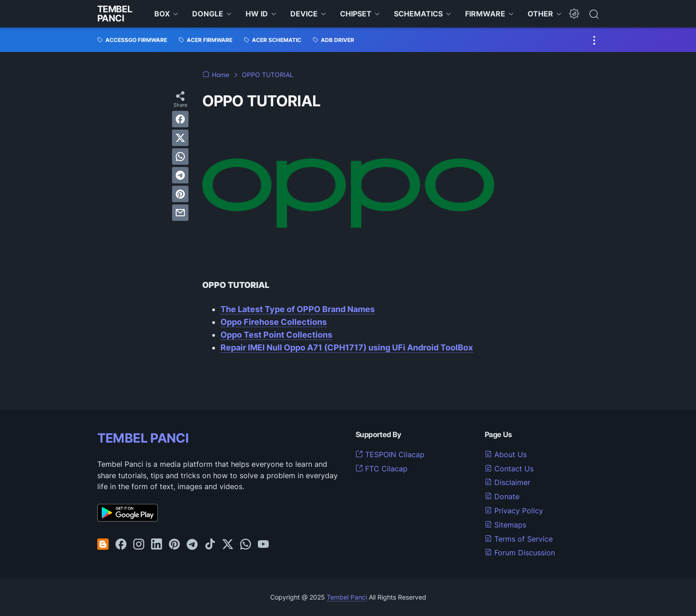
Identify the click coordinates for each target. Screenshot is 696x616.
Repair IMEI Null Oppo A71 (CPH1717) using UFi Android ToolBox (347, 347)
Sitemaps (505, 525)
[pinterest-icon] (174, 545)
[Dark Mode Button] (574, 14)
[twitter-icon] (228, 545)
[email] (180, 213)
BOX (162, 14)
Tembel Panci (115, 14)
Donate (502, 496)
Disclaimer (508, 482)
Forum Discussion (520, 553)
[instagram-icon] (139, 545)
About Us (506, 454)
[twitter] (180, 138)
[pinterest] (180, 194)
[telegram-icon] (192, 545)
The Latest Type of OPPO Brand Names (298, 309)
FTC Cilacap (382, 469)
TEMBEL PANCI (143, 438)
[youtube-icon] (263, 545)
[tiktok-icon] (210, 545)
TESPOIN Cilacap (390, 454)
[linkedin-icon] (157, 545)
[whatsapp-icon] (246, 545)
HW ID (257, 14)
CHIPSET (356, 14)
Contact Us (509, 469)
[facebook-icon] (121, 545)
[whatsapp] (180, 157)
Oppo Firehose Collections (274, 322)
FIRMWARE (485, 14)
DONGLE (208, 14)
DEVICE (304, 14)
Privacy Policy (514, 511)
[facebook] (180, 119)
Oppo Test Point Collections (276, 335)
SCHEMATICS (418, 14)
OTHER (540, 14)
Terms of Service (519, 539)
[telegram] (180, 175)
